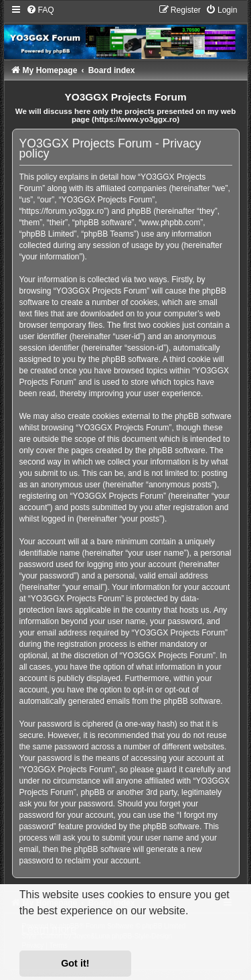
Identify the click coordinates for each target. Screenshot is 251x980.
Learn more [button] (49, 929)
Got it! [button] (75, 963)
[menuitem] (40, 10)
